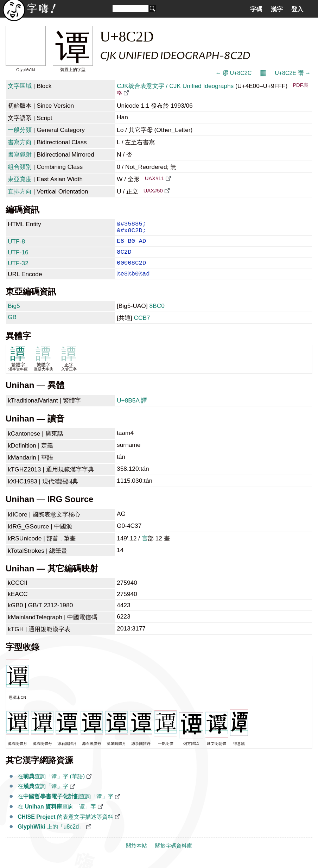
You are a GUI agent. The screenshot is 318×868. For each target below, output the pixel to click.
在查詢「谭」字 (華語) (51, 785)
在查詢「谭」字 (43, 795)
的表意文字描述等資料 (65, 826)
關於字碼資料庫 (174, 855)
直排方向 (20, 191)
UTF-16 (18, 257)
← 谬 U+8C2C (233, 73)
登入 (297, 9)
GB (12, 326)
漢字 (277, 9)
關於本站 (136, 855)
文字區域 (20, 86)
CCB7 (142, 327)
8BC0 (157, 315)
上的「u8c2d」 (51, 836)
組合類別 (20, 167)
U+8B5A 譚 (132, 410)
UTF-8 (16, 245)
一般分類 (20, 130)
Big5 (14, 315)
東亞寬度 (20, 179)
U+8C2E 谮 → (293, 73)
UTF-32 (18, 270)
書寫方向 (20, 142)
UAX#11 (155, 178)
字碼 (256, 9)
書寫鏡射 (20, 154)
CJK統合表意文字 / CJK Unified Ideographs (175, 86)
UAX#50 (153, 191)
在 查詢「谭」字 (57, 816)
